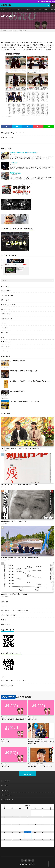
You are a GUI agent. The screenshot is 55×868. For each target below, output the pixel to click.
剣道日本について (6, 781)
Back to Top (27, 774)
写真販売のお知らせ (6, 319)
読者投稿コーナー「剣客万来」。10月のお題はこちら (41, 743)
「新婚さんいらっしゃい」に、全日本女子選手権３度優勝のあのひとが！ (21, 448)
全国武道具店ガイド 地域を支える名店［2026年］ (15, 611)
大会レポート (21, 10)
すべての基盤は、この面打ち (18, 361)
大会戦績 (3, 620)
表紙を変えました (15, 173)
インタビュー (12, 10)
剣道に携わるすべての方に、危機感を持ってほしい (15, 594)
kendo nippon (5, 351)
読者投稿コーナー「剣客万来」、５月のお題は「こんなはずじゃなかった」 (31, 381)
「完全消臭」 (14, 163)
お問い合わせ (5, 790)
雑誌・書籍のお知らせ (7, 295)
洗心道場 (40, 739)
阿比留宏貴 (40, 764)
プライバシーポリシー (7, 795)
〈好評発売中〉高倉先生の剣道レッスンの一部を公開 (25, 401)
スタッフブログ (43, 10)
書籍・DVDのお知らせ (7, 309)
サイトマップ (5, 786)
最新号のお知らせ (6, 300)
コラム (3, 337)
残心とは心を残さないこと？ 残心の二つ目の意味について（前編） (20, 485)
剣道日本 (32, 864)
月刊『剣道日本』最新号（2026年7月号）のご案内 (24, 371)
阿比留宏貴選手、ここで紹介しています (41, 766)
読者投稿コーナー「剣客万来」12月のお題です (24, 153)
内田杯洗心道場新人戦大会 (17, 391)
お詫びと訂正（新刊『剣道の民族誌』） (14, 719)
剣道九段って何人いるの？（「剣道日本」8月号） (15, 521)
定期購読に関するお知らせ (8, 305)
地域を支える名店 (6, 291)
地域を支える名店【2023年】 (9, 615)
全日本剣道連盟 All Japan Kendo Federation (13, 133)
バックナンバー (5, 606)
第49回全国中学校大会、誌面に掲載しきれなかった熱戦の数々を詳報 (20, 558)
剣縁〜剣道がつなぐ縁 (7, 137)
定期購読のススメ (6, 624)
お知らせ (3, 10)
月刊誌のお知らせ (6, 314)
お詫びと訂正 (32, 719)
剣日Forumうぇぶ (32, 10)
